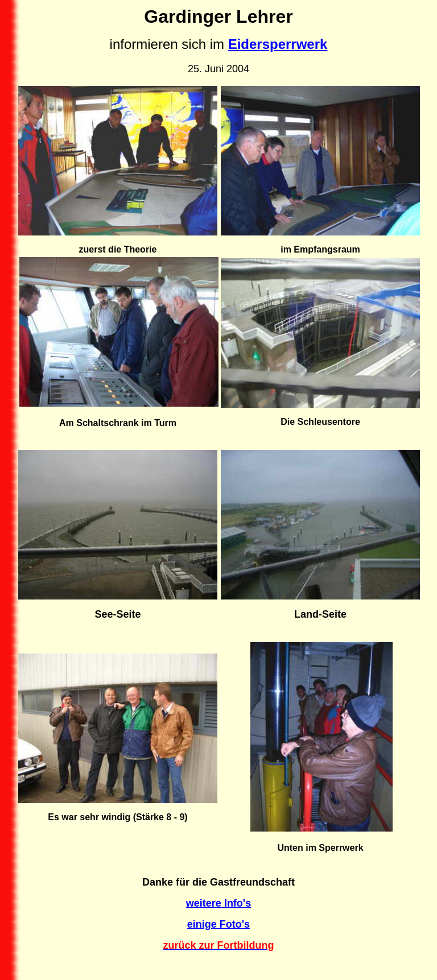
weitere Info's (218, 903)
